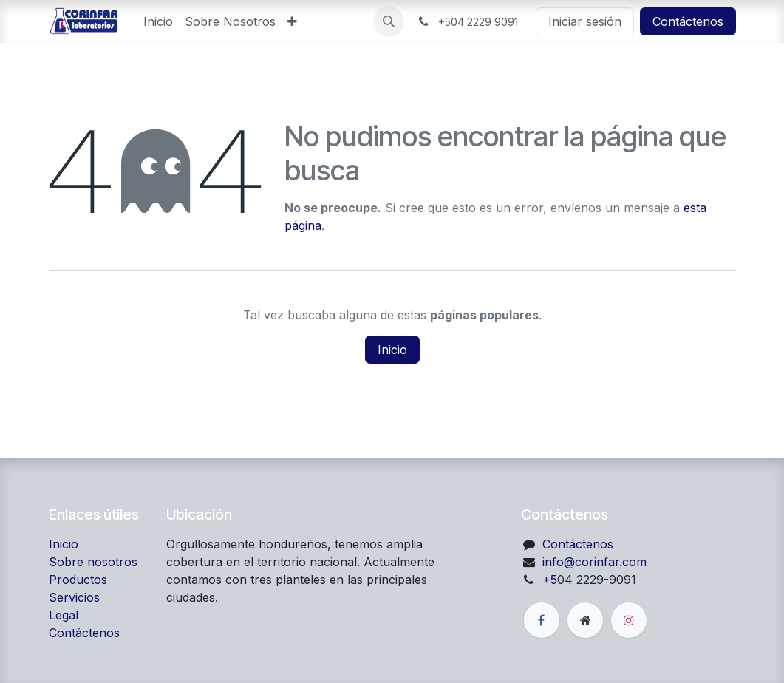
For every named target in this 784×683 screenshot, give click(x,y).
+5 (550, 580)
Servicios (74, 597)
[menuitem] (158, 21)
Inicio (392, 350)
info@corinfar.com (594, 562)
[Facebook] (542, 620)
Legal (64, 615)
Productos (78, 580)
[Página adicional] (585, 620)
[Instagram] (629, 620)
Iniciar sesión (585, 21)
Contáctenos (688, 21)
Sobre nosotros (93, 562)
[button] (389, 21)
